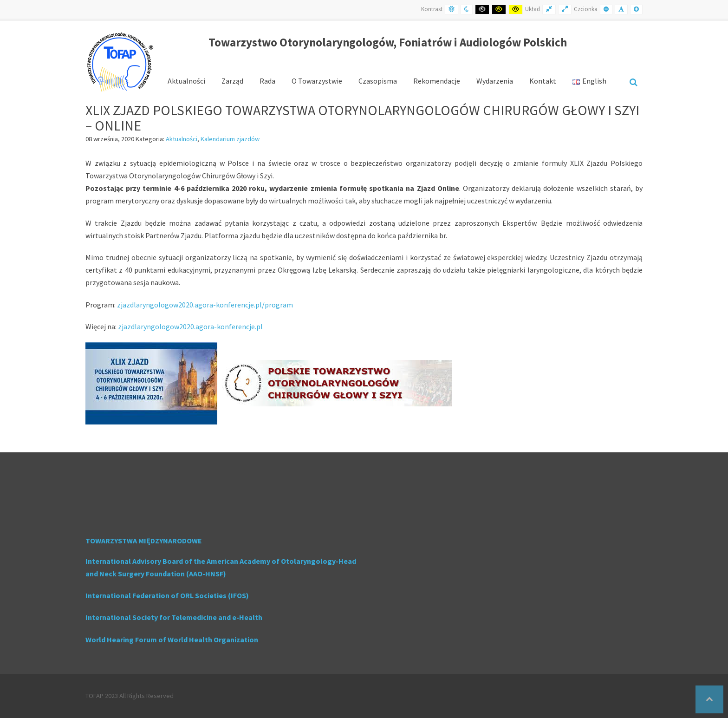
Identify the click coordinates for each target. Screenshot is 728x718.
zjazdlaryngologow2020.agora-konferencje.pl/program (205, 305)
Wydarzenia (495, 81)
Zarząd (232, 81)
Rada (267, 81)
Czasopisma (378, 81)
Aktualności (186, 81)
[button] (709, 699)
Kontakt (543, 81)
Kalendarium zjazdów (230, 139)
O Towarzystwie (317, 81)
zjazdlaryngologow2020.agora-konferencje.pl (190, 326)
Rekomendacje (437, 81)
